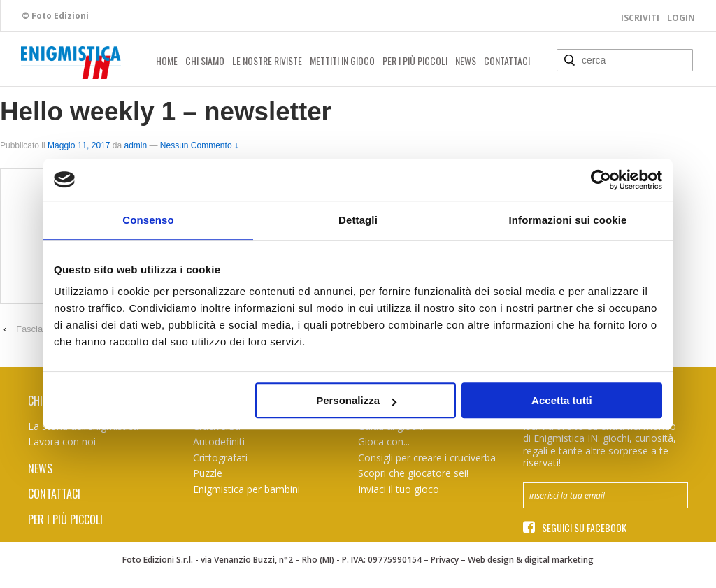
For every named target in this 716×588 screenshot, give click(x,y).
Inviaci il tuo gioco (399, 489)
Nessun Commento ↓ (199, 145)
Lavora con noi (62, 442)
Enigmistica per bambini (246, 489)
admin (135, 145)
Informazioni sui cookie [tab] (568, 220)
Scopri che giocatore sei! (413, 473)
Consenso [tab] (148, 220)
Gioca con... (384, 442)
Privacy (445, 560)
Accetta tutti (562, 400)
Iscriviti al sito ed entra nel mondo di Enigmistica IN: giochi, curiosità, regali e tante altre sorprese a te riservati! (600, 445)
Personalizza (356, 400)
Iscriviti (640, 18)
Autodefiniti (219, 442)
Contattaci (507, 60)
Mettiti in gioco (342, 60)
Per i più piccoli (415, 60)
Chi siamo (205, 60)
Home (167, 60)
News (466, 60)
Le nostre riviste (267, 60)
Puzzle (208, 473)
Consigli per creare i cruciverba (427, 458)
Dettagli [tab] (358, 220)
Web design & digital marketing (531, 560)
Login (681, 18)
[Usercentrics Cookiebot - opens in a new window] (601, 180)
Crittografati (220, 458)
